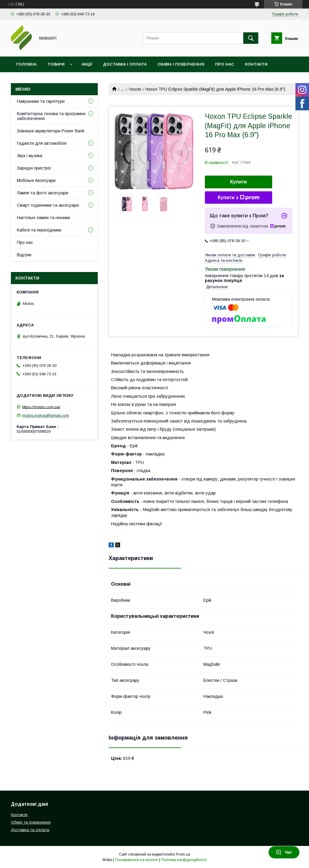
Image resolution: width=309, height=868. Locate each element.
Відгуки (25, 80)
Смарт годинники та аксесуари (48, 205)
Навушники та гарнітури (41, 101)
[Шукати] (251, 38)
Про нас (225, 64)
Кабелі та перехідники (39, 230)
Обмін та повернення (31, 822)
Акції (87, 64)
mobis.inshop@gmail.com (46, 415)
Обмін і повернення (181, 64)
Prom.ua (183, 854)
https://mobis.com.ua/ (41, 407)
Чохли (135, 89)
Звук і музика (30, 156)
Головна (26, 64)
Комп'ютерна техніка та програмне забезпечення (51, 116)
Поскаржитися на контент (137, 860)
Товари (56, 64)
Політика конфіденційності (184, 860)
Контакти (256, 64)
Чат (284, 852)
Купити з (238, 198)
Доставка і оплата (125, 64)
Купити (239, 182)
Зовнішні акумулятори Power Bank (51, 131)
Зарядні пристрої (34, 168)
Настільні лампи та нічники (43, 218)
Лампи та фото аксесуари (43, 193)
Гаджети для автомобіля (42, 143)
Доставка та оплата (30, 830)
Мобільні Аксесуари (36, 180)
